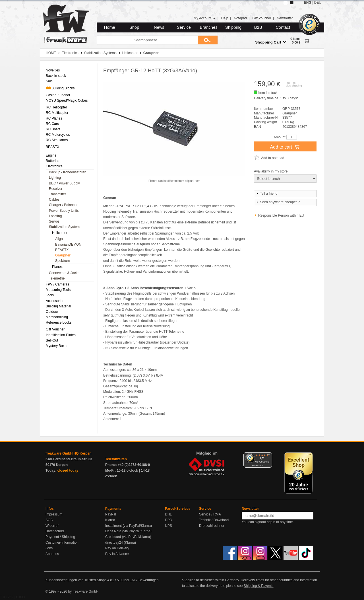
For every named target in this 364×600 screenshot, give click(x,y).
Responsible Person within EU (281, 215)
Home (110, 27)
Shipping (233, 27)
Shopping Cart (271, 42)
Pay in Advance (117, 554)
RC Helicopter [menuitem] (56, 107)
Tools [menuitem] (50, 295)
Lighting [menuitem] (55, 178)
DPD (168, 520)
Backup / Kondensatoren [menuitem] (68, 172)
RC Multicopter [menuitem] (57, 113)
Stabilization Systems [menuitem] (65, 227)
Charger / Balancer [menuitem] (63, 205)
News (159, 27)
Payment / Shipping (60, 537)
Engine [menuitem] (51, 155)
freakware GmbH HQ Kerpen (68, 453)
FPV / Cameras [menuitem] (57, 284)
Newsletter (285, 18)
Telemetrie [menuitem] (57, 278)
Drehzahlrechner (212, 526)
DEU (318, 3)
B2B (258, 27)
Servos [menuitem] (54, 221)
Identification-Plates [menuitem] (61, 335)
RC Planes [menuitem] (54, 118)
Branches (209, 27)
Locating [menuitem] (55, 216)
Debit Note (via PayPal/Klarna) (128, 531)
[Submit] (208, 40)
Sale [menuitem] (49, 81)
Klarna (110, 520)
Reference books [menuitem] (59, 322)
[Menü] (269, 456)
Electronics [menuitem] (54, 166)
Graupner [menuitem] (63, 255)
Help (225, 18)
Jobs (49, 548)
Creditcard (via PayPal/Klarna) (128, 537)
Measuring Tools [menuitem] (58, 290)
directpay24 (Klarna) (121, 543)
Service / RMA (210, 514)
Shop (134, 27)
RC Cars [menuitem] (52, 124)
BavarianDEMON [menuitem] (68, 244)
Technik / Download (214, 520)
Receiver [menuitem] (56, 189)
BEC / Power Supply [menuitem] (64, 183)
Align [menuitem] (59, 239)
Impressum (54, 514)
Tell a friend (266, 194)
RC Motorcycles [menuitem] (58, 135)
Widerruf (52, 526)
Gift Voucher (262, 18)
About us (52, 554)
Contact (283, 27)
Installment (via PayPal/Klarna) (129, 526)
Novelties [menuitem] (53, 70)
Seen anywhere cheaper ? (278, 202)
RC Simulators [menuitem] (57, 140)
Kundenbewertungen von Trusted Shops (76, 580)
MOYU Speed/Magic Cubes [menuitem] (67, 100)
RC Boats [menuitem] (53, 129)
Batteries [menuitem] (52, 161)
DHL (168, 514)
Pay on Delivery (117, 548)
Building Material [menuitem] (58, 306)
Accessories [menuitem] (55, 301)
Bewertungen (149, 580)
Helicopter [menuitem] (60, 233)
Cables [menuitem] (54, 200)
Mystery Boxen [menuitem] (57, 346)
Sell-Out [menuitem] (52, 340)
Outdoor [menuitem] (52, 312)
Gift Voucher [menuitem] (55, 329)
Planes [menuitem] (57, 267)
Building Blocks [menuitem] (60, 88)
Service (184, 27)
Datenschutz (55, 531)
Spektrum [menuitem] (62, 261)
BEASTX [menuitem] (52, 147)
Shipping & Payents (259, 586)
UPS (168, 526)
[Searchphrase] (147, 40)
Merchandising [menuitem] (57, 317)
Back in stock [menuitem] (56, 76)
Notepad (240, 18)
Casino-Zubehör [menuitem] (58, 95)
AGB (49, 520)
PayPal (111, 514)
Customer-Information (62, 543)
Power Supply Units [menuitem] (64, 211)
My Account (205, 18)
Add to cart (285, 147)
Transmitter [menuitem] (57, 194)
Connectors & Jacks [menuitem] (64, 273)
